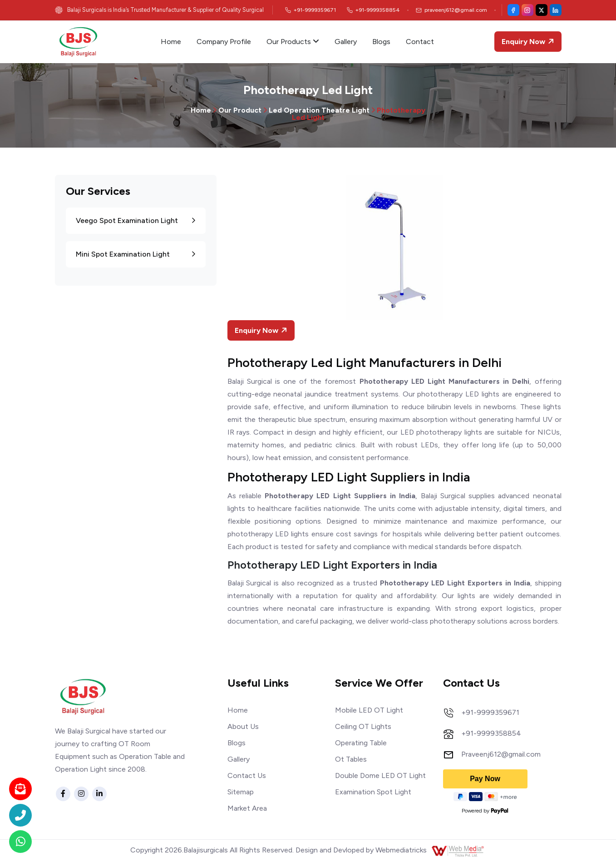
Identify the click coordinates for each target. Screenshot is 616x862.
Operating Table (361, 743)
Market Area (247, 808)
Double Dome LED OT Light (380, 775)
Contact (420, 42)
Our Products (293, 42)
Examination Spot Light (373, 792)
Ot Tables (351, 759)
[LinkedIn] (556, 10)
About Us (243, 726)
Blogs (381, 42)
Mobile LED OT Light (369, 710)
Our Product (240, 110)
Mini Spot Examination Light (136, 254)
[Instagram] (527, 10)
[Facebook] (513, 10)
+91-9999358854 (491, 733)
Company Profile (224, 42)
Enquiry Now (529, 42)
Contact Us (247, 775)
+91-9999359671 (490, 713)
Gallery (346, 42)
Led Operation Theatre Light (319, 110)
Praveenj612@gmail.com (501, 754)
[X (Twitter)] (542, 10)
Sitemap (241, 792)
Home (171, 42)
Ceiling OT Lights (363, 726)
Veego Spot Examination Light (136, 220)
